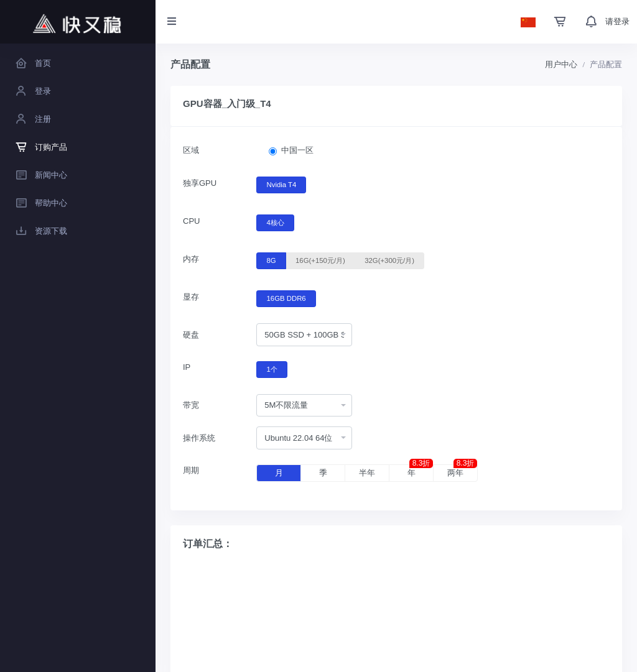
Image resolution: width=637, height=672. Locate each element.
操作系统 (199, 438)
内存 (191, 259)
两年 (462, 471)
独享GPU (200, 183)
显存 (191, 297)
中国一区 (297, 150)
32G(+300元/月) (389, 260)
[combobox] (304, 335)
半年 (367, 473)
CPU (191, 221)
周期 (191, 470)
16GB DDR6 (286, 298)
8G (272, 260)
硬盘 (191, 335)
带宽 (191, 405)
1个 (272, 369)
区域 (191, 150)
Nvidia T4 (282, 184)
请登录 (617, 21)
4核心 (276, 222)
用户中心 (561, 64)
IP (187, 367)
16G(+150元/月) (320, 260)
